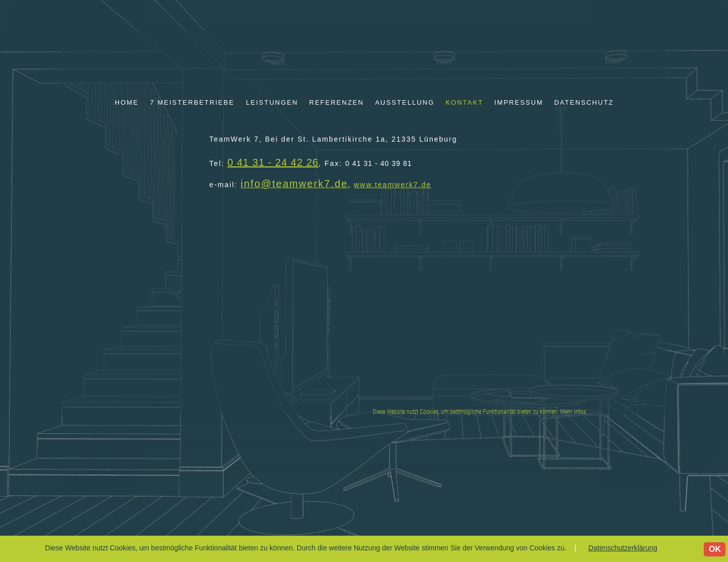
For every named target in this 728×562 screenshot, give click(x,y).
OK (715, 549)
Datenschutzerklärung (623, 548)
